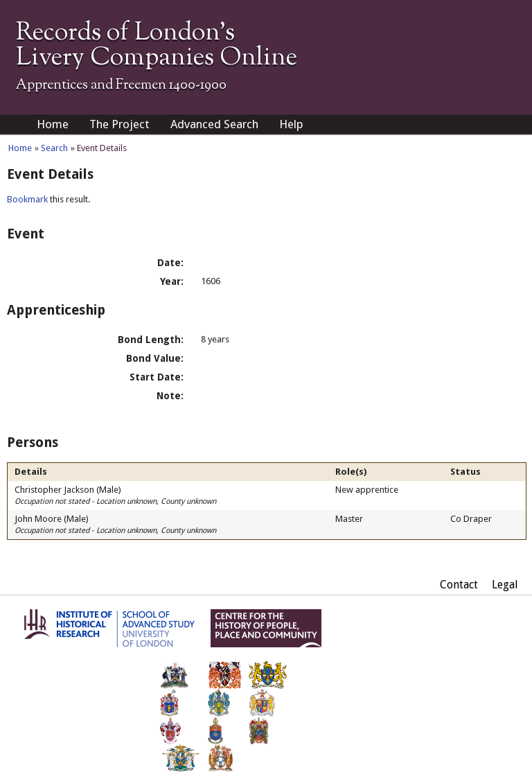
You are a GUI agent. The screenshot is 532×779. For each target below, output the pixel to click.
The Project (119, 124)
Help (291, 124)
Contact (459, 585)
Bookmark (27, 199)
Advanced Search (214, 124)
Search (54, 148)
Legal (505, 585)
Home (53, 124)
